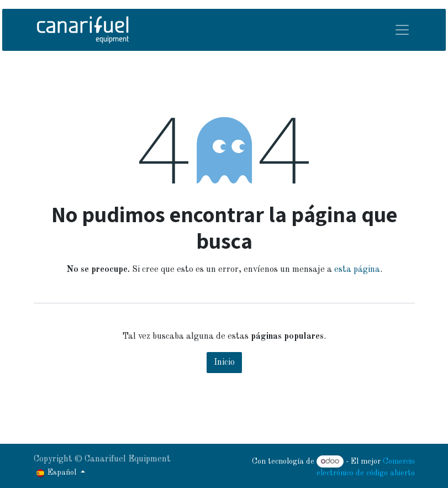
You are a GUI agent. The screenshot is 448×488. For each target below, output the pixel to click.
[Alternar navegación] (402, 30)
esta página (357, 270)
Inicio (224, 363)
